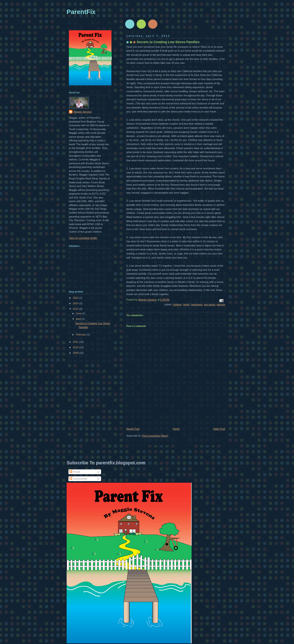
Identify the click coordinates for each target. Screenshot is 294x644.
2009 (76, 353)
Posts (75, 472)
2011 (76, 342)
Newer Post (133, 429)
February (81, 335)
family (186, 304)
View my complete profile (83, 238)
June (79, 313)
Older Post (219, 429)
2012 (76, 309)
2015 (76, 298)
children (177, 304)
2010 (76, 347)
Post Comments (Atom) (155, 436)
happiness (197, 304)
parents (221, 304)
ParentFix (81, 12)
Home (176, 429)
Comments (78, 479)
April (79, 319)
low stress (210, 304)
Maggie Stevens (83, 112)
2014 (76, 303)
